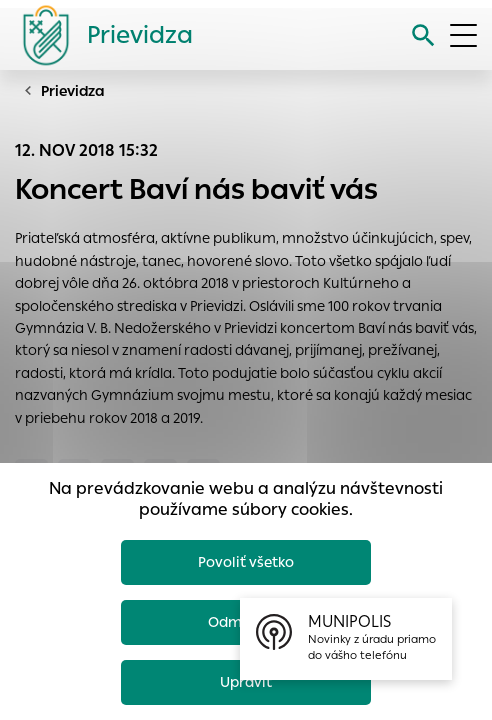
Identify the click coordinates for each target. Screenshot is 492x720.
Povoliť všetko (246, 562)
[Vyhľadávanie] (423, 35)
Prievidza (73, 91)
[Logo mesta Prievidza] (100, 35)
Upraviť (246, 682)
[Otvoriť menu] (463, 35)
